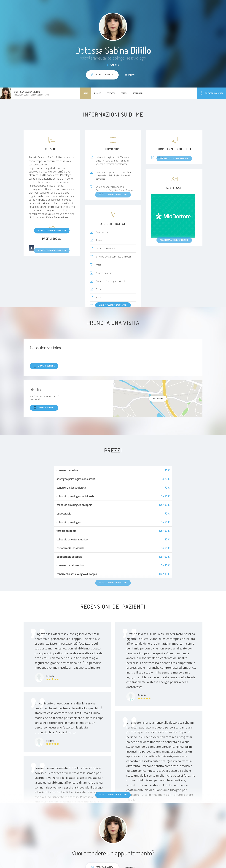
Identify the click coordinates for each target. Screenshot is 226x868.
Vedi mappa (158, 398)
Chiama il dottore (44, 366)
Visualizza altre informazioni (52, 230)
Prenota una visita (211, 93)
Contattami (130, 75)
